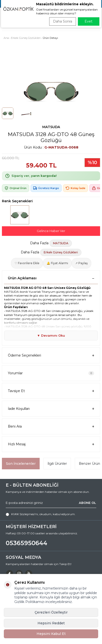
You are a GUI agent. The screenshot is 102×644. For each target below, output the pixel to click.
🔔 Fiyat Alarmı (57, 263)
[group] (51, 91)
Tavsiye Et (51, 391)
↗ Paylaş (81, 263)
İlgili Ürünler (57, 464)
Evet (89, 21)
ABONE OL (87, 503)
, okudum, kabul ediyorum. (41, 514)
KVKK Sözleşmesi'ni (25, 514)
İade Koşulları (51, 409)
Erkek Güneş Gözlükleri (26, 38)
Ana (6, 38)
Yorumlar (51, 373)
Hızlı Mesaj (51, 444)
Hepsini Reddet (51, 623)
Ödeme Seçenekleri (51, 355)
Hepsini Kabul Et (51, 634)
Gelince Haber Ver (51, 231)
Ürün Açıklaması (51, 278)
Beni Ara (51, 426)
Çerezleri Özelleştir (51, 612)
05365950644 (27, 543)
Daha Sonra (63, 21)
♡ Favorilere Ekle (27, 263)
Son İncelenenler (21, 464)
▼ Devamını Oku (51, 335)
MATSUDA (51, 127)
